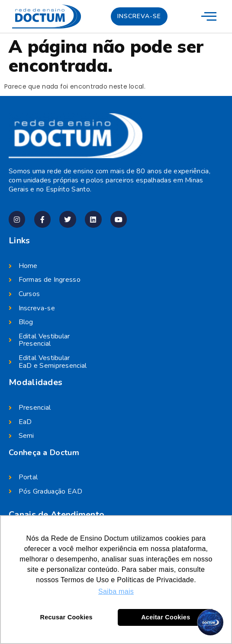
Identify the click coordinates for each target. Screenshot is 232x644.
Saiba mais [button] (116, 591)
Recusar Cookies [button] (66, 617)
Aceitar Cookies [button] (166, 617)
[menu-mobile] (209, 16)
